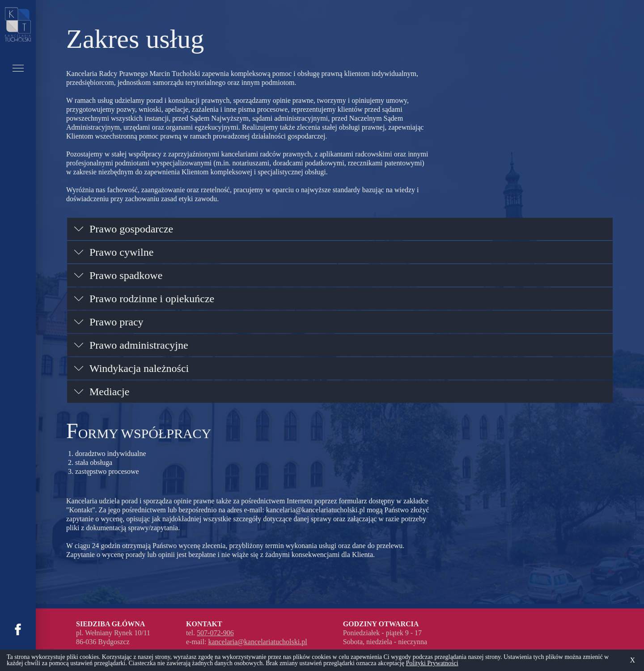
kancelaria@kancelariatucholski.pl (316, 510)
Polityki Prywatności (432, 663)
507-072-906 (215, 633)
